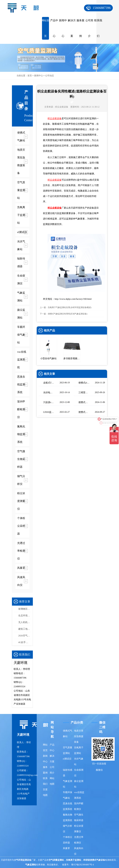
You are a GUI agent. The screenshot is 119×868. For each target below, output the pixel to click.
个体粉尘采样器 (68, 840)
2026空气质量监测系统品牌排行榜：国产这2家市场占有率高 (25, 636)
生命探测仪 (79, 773)
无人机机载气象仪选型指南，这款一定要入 (25, 622)
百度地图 (45, 792)
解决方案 (72, 28)
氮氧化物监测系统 (68, 817)
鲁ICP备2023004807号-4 (83, 865)
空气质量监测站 (68, 750)
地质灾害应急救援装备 (79, 736)
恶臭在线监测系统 (68, 806)
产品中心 (54, 28)
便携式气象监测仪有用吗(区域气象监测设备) (68, 314)
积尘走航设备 (62, 107)
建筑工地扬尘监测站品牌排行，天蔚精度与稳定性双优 (25, 629)
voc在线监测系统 (79, 795)
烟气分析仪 (68, 829)
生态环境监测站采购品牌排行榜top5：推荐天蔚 (25, 616)
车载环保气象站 (68, 795)
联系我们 (98, 28)
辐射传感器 (68, 773)
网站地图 (52, 781)
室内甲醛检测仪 (79, 806)
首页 (30, 76)
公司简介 (89, 28)
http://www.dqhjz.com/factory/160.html (73, 299)
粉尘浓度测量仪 (79, 829)
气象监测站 (68, 784)
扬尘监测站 (79, 784)
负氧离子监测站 (79, 750)
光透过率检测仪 (79, 840)
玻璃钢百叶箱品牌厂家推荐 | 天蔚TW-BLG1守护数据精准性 (25, 609)
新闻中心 (63, 28)
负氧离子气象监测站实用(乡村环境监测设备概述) (70, 307)
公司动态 (50, 76)
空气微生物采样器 (79, 817)
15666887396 (102, 8)
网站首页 (45, 28)
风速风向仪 (79, 851)
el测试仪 (67, 759)
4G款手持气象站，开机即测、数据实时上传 (25, 642)
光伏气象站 (79, 762)
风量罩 (66, 848)
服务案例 (80, 28)
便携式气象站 (68, 734)
